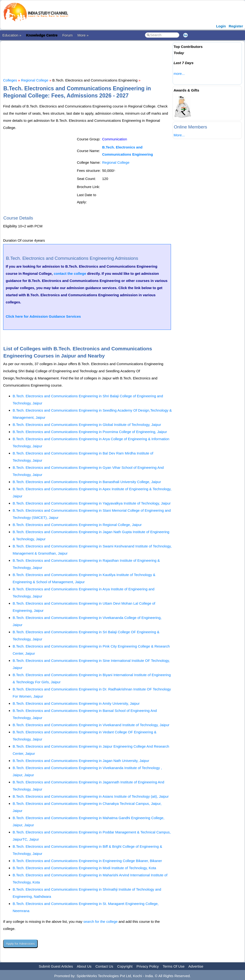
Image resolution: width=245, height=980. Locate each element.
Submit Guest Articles (56, 966)
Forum (67, 35)
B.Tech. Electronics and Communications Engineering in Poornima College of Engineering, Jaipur (90, 432)
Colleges (10, 80)
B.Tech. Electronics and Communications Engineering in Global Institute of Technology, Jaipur (87, 425)
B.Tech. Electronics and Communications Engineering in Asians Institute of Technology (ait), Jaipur (91, 796)
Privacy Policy (148, 966)
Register (236, 26)
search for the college (100, 921)
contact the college (70, 273)
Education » (12, 35)
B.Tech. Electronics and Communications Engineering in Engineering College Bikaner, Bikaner (87, 861)
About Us (84, 966)
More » (83, 35)
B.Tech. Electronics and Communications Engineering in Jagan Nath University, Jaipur (81, 761)
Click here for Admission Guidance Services (43, 316)
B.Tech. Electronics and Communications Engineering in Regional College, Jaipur (77, 525)
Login (221, 26)
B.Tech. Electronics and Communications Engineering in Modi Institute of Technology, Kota (84, 868)
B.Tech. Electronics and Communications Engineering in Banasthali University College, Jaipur (87, 482)
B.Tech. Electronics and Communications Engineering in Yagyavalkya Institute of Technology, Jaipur (92, 503)
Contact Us (104, 966)
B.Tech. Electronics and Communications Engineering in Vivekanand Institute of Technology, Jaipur (91, 725)
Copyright (125, 966)
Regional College (35, 80)
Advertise (196, 966)
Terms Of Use (174, 966)
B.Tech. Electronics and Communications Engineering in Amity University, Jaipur (76, 703)
